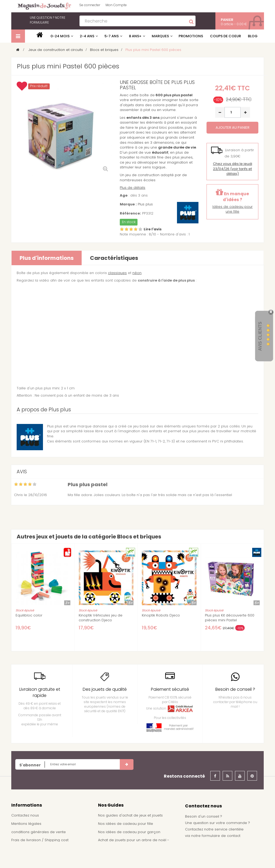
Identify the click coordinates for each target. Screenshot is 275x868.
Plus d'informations (47, 258)
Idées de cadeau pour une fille (233, 209)
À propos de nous (27, 848)
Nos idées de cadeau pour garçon (129, 832)
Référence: (130, 213)
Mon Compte (116, 5)
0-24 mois (60, 36)
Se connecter (90, 5)
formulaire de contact (221, 836)
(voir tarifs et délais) (233, 169)
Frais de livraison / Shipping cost (40, 840)
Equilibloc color (29, 615)
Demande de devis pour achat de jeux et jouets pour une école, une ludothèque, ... (135, 856)
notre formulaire (48, 20)
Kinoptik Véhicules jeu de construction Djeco (101, 618)
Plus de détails (133, 188)
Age (124, 195)
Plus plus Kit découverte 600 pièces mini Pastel (230, 618)
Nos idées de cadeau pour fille (126, 824)
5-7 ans (112, 36)
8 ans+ (135, 36)
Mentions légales (26, 824)
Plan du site (21, 856)
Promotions (191, 36)
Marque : (128, 204)
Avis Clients (260, 336)
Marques (160, 36)
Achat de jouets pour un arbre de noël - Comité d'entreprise (134, 843)
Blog (253, 36)
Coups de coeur (225, 36)
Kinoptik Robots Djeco (161, 615)
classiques (117, 273)
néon (137, 273)
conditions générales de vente (39, 832)
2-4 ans (87, 36)
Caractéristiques (114, 258)
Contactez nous (25, 815)
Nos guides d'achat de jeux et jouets (130, 815)
